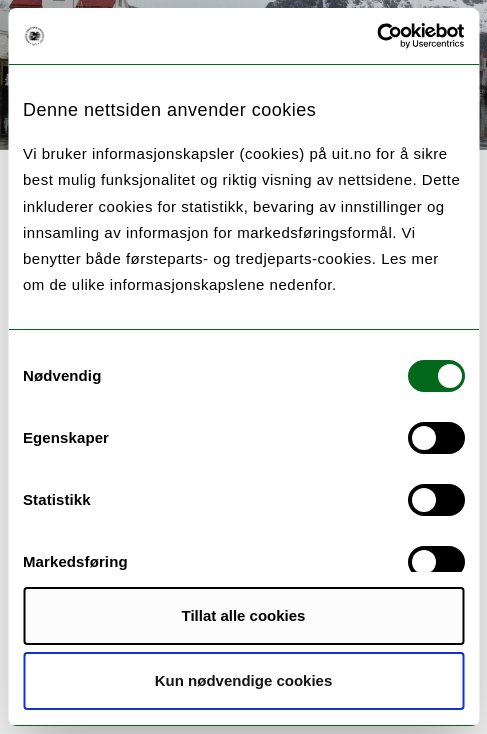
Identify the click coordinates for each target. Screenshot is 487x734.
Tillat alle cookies (244, 615)
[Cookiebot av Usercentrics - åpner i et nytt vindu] (376, 36)
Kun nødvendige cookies (244, 680)
